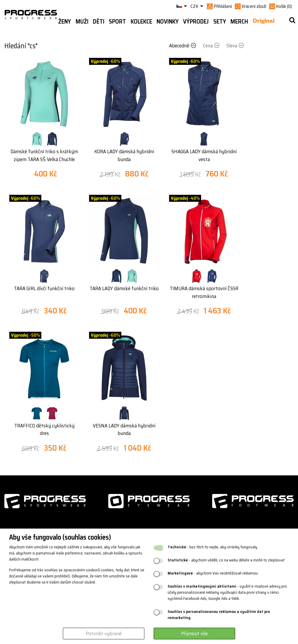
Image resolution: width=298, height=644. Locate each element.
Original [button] (264, 22)
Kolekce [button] (141, 22)
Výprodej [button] (196, 22)
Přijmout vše (194, 634)
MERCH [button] (239, 22)
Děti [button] (99, 22)
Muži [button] (82, 22)
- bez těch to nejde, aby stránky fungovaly (212, 547)
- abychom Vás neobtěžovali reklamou (213, 573)
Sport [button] (117, 22)
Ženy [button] (65, 22)
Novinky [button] (168, 22)
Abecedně (183, 46)
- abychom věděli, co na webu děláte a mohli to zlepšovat (226, 560)
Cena (212, 46)
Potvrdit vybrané (104, 634)
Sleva (235, 46)
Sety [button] (220, 22)
